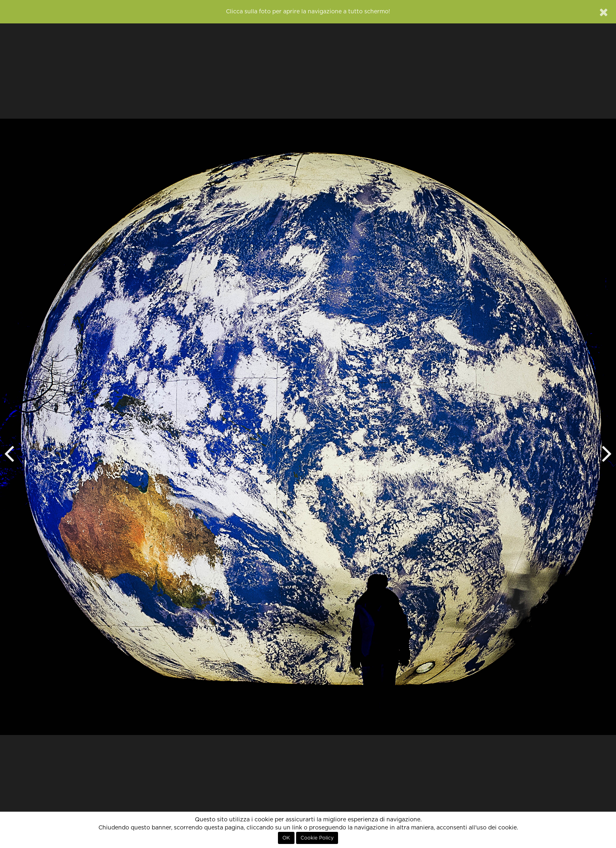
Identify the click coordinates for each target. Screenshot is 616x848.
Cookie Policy (317, 838)
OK (286, 838)
